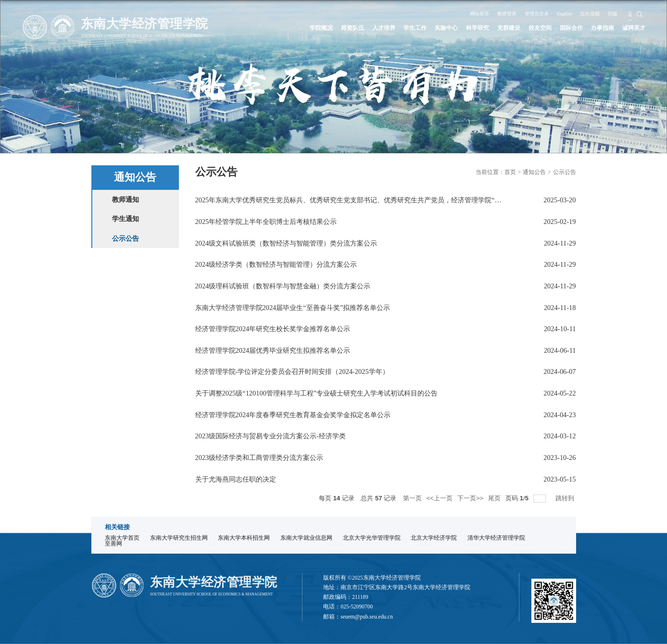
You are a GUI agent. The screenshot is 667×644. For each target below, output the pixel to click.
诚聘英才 (633, 28)
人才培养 (361, 28)
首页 (510, 172)
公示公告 (565, 172)
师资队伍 (327, 28)
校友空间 (530, 28)
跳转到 (566, 498)
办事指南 (599, 28)
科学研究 (463, 28)
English (564, 13)
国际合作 (565, 28)
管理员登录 (532, 13)
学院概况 (292, 28)
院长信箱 (593, 13)
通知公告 (534, 172)
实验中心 (428, 28)
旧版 (619, 13)
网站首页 (466, 13)
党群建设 (497, 28)
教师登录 (497, 13)
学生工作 (394, 28)
